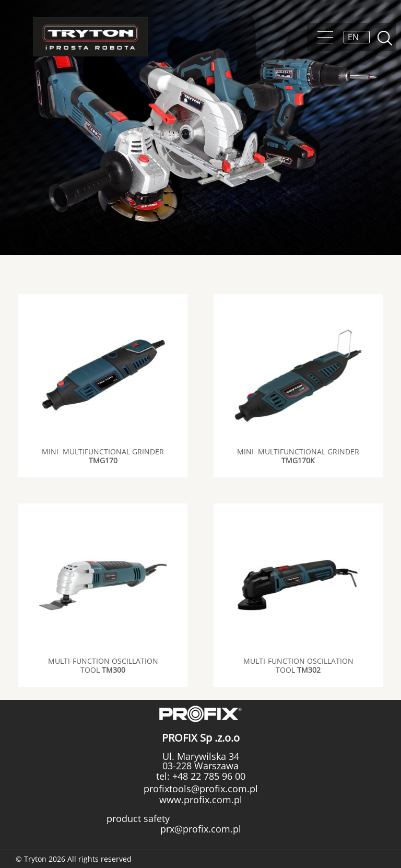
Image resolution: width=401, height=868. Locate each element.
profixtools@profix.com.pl (201, 789)
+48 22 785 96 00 (208, 776)
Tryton (90, 37)
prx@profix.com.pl (201, 829)
